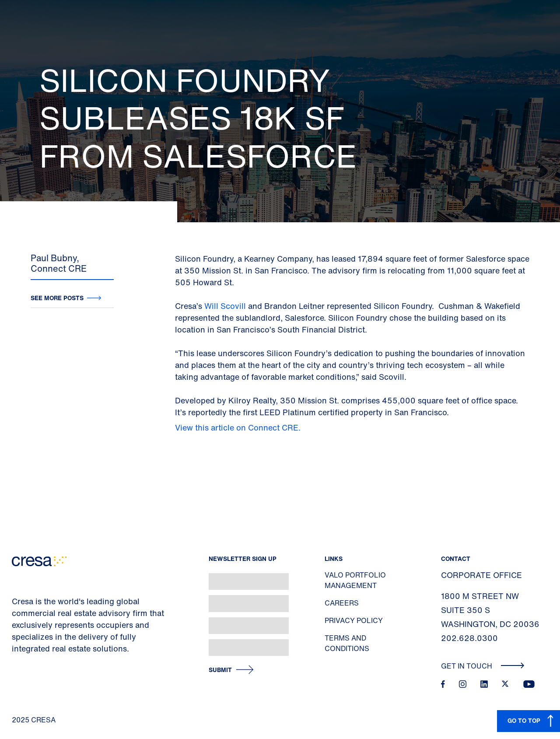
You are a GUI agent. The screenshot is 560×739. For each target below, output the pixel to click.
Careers (342, 603)
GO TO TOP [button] (524, 720)
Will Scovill (226, 306)
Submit (220, 670)
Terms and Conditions (347, 643)
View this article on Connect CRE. (239, 427)
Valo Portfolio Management (355, 580)
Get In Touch (483, 666)
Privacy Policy (354, 620)
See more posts (57, 298)
